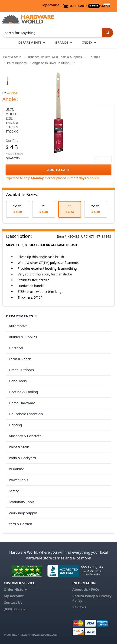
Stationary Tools (22, 502)
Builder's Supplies (23, 337)
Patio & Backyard (22, 458)
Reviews (79, 607)
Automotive (18, 326)
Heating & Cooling (23, 392)
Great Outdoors (21, 370)
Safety (14, 491)
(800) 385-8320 (16, 609)
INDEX (87, 43)
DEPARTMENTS (30, 43)
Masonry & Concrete (25, 436)
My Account (50, 5)
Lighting (15, 425)
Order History (15, 589)
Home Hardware (22, 403)
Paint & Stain (12, 57)
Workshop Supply (23, 513)
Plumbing (16, 469)
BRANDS (62, 43)
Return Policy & (85, 596)
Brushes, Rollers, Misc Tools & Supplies (55, 57)
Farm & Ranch (20, 359)
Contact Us (13, 602)
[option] (18, 209)
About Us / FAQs (86, 589)
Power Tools (18, 480)
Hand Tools (18, 381)
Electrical (16, 348)
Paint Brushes (17, 63)
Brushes (94, 57)
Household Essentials (26, 414)
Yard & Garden (20, 524)
